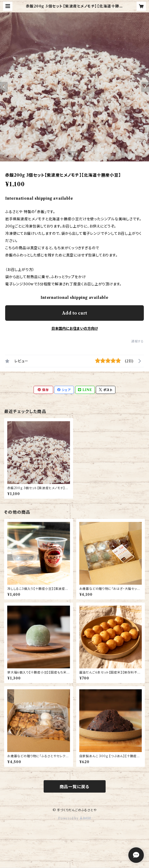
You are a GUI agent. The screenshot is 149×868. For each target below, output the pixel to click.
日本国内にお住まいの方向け (75, 329)
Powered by (74, 818)
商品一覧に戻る (75, 787)
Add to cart (74, 313)
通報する (138, 341)
